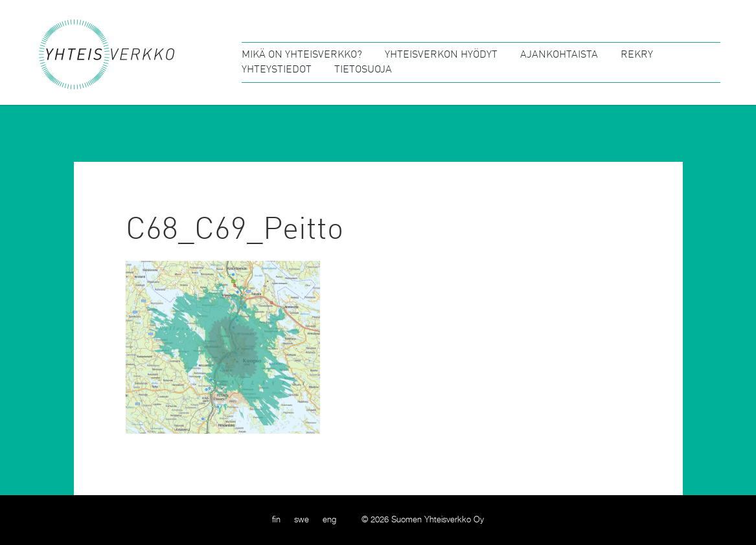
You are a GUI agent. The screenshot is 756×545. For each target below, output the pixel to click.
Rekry (637, 55)
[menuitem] (276, 520)
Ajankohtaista (559, 55)
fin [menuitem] (276, 520)
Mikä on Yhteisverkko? (302, 55)
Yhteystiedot (277, 70)
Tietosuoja (363, 70)
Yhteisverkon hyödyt (441, 55)
